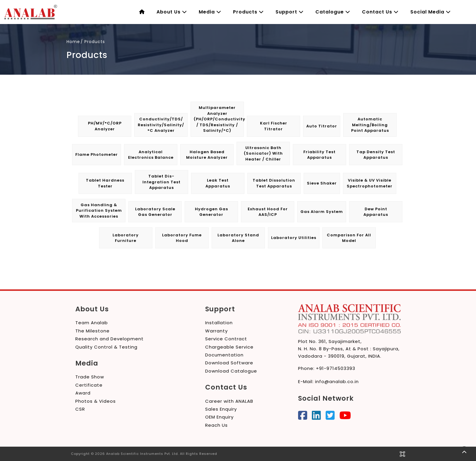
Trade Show (90, 377)
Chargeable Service (229, 347)
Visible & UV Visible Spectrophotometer (370, 183)
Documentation (224, 355)
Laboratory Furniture (126, 238)
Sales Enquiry (221, 409)
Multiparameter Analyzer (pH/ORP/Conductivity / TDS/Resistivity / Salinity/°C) (219, 119)
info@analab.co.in (337, 381)
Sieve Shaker (322, 183)
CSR (80, 409)
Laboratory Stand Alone (238, 238)
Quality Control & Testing (106, 347)
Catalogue (333, 12)
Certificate (89, 385)
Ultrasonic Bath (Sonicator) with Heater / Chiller (263, 153)
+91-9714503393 (336, 368)
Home (73, 42)
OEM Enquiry (219, 417)
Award (83, 393)
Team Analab (92, 323)
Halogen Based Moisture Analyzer (207, 155)
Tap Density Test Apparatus (376, 155)
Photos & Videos (96, 401)
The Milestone (92, 331)
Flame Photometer (97, 154)
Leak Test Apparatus (218, 183)
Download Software (229, 363)
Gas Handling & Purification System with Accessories (99, 211)
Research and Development (109, 339)
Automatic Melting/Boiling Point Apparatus (370, 125)
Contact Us (380, 12)
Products (248, 12)
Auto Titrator (322, 126)
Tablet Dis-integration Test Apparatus (161, 182)
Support (290, 12)
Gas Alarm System (322, 212)
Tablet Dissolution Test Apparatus (274, 183)
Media (210, 12)
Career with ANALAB (229, 401)
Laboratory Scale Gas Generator (155, 212)
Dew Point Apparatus (376, 212)
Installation (219, 323)
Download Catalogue (231, 371)
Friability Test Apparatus (319, 155)
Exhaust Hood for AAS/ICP (268, 212)
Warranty (216, 331)
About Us (172, 12)
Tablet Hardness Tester (105, 183)
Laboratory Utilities (294, 238)
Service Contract (226, 339)
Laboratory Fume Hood (182, 238)
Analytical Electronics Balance (151, 155)
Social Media (431, 12)
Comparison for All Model (349, 238)
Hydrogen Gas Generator (211, 212)
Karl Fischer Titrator (274, 126)
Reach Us (216, 425)
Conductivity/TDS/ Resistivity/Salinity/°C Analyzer (161, 125)
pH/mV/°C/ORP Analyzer (105, 126)
